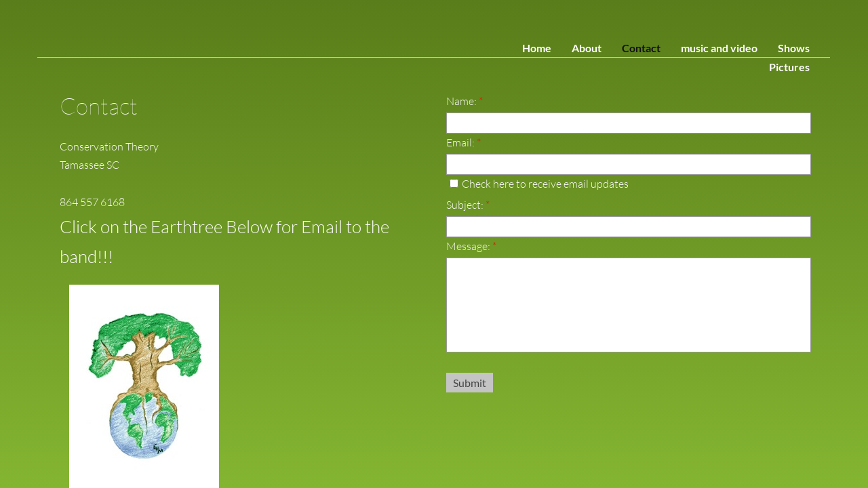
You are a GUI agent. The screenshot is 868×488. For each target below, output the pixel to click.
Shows (794, 48)
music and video (719, 48)
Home (537, 48)
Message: (471, 246)
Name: (465, 101)
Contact (641, 48)
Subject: (468, 205)
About (587, 48)
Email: (463, 142)
